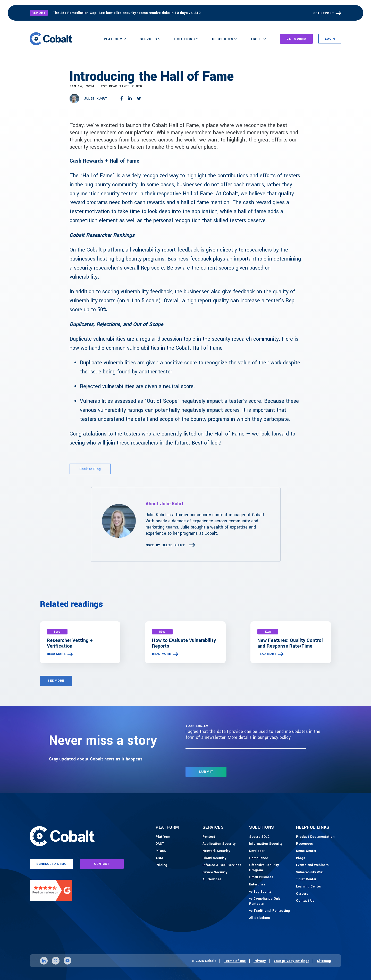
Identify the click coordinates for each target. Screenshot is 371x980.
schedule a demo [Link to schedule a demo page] (52, 864)
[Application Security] (219, 844)
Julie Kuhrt (96, 98)
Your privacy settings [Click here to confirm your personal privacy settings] (291, 961)
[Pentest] (209, 837)
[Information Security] (266, 844)
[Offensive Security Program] (271, 868)
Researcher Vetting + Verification (70, 643)
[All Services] (212, 880)
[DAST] (160, 844)
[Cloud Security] (214, 858)
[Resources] (304, 844)
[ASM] (159, 858)
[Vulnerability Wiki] (310, 873)
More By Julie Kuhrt (165, 545)
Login (330, 39)
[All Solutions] (259, 918)
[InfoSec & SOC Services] (222, 865)
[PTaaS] (161, 851)
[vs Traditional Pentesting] (269, 911)
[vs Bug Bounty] (260, 892)
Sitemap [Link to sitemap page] (324, 961)
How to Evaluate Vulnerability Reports (184, 643)
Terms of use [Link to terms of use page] (235, 961)
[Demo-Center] (306, 851)
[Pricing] (161, 865)
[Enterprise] (257, 885)
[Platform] (163, 837)
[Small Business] (261, 877)
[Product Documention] (315, 837)
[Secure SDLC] (259, 837)
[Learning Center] (309, 887)
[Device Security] (215, 873)
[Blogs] (301, 858)
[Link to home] (51, 39)
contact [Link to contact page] (102, 864)
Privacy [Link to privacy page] (260, 961)
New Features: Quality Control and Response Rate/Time (290, 643)
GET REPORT (324, 13)
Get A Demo (296, 39)
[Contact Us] (305, 901)
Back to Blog (90, 469)
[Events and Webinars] (312, 865)
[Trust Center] (306, 880)
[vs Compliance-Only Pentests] (271, 901)
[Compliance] (259, 858)
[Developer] (257, 851)
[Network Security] (216, 851)
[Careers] (302, 894)
